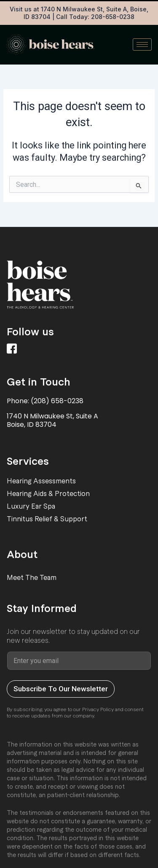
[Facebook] (13, 350)
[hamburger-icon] (142, 44)
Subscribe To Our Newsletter (61, 689)
